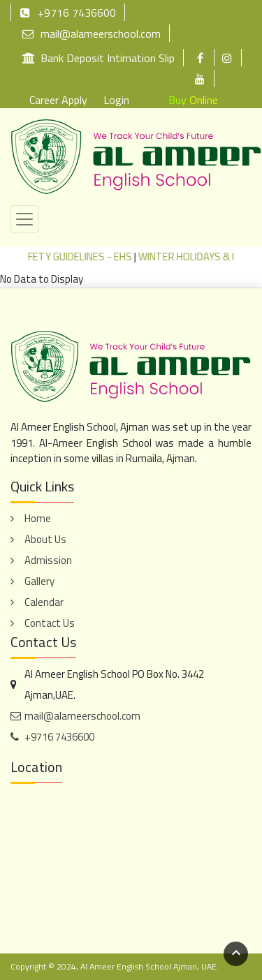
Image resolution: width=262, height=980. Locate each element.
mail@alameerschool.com (92, 33)
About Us (45, 539)
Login (116, 100)
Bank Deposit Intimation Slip (99, 58)
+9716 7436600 (68, 12)
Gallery (39, 581)
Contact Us (50, 623)
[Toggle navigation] (24, 219)
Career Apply (58, 100)
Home (38, 518)
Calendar (44, 602)
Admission (48, 560)
